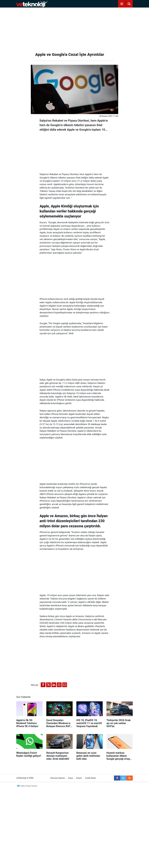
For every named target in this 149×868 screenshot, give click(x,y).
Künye (71, 778)
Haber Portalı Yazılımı (29, 786)
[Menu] (122, 4)
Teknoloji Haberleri (58, 778)
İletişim (79, 778)
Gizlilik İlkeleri (91, 778)
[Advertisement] (74, 29)
